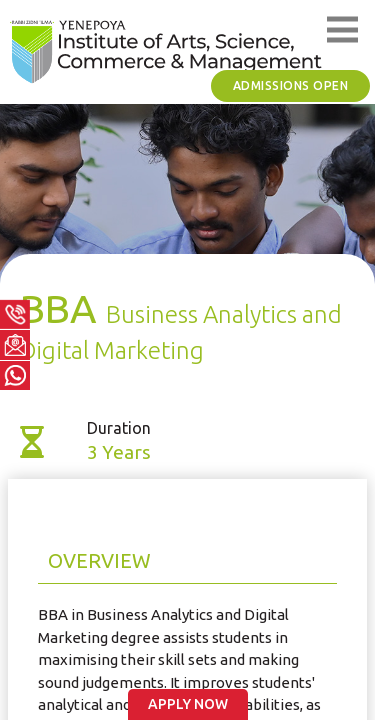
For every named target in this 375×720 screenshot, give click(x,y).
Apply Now (188, 704)
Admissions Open (291, 85)
